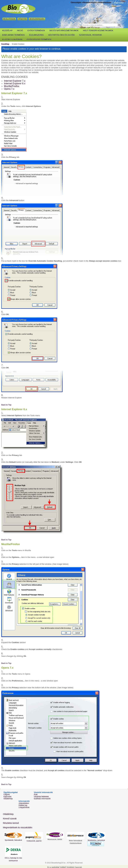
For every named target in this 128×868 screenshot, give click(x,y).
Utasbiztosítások (76, 843)
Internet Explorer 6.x (15, 84)
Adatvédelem (24, 803)
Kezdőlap (5, 44)
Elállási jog (23, 805)
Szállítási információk (42, 799)
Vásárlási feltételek (41, 797)
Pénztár (22, 19)
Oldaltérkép (8, 799)
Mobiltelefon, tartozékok (96, 840)
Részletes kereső (11, 823)
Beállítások (9, 19)
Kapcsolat (119, 3)
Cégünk (7, 795)
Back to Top (6, 405)
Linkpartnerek (24, 807)
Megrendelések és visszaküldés (18, 827)
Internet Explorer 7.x (15, 81)
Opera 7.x (9, 89)
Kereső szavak (10, 819)
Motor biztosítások (75, 841)
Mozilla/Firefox (12, 86)
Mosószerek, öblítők (55, 839)
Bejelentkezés (37, 19)
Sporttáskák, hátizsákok (13, 840)
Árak (36, 795)
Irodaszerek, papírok (34, 841)
